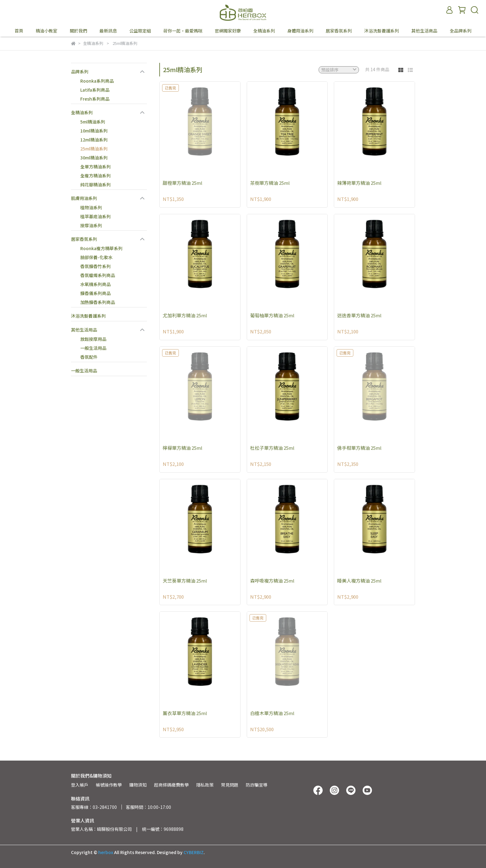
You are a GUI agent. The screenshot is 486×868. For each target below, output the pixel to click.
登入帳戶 (80, 785)
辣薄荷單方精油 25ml (359, 183)
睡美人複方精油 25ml (359, 581)
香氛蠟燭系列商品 (98, 275)
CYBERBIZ (194, 852)
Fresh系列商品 (95, 99)
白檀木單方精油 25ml (272, 713)
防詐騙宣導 (257, 785)
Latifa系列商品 (95, 90)
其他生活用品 (84, 330)
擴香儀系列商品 (95, 293)
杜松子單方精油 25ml (272, 448)
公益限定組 (140, 31)
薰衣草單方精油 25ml (185, 713)
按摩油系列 (91, 225)
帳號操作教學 (109, 785)
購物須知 (138, 785)
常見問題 (230, 785)
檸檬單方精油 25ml (183, 448)
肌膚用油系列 (84, 198)
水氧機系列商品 (95, 284)
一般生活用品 (93, 348)
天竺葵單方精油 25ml (185, 581)
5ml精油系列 (93, 122)
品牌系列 (80, 72)
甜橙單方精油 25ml (183, 183)
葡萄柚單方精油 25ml (272, 315)
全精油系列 (82, 112)
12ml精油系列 (94, 140)
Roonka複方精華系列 (101, 248)
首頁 (19, 31)
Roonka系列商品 (97, 81)
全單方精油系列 (95, 167)
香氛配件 (89, 357)
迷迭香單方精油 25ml (359, 315)
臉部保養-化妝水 (96, 257)
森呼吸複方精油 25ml (272, 581)
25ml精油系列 (94, 149)
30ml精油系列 (94, 158)
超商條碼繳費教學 (171, 785)
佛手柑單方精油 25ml (359, 448)
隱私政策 (205, 785)
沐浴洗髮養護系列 (88, 316)
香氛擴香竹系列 (95, 266)
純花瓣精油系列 (95, 184)
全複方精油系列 (95, 176)
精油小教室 (46, 31)
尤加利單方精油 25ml (185, 315)
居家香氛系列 (84, 239)
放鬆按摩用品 (93, 339)
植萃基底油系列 (95, 216)
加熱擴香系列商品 (98, 302)
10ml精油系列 (94, 131)
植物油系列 (91, 207)
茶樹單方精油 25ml (270, 183)
